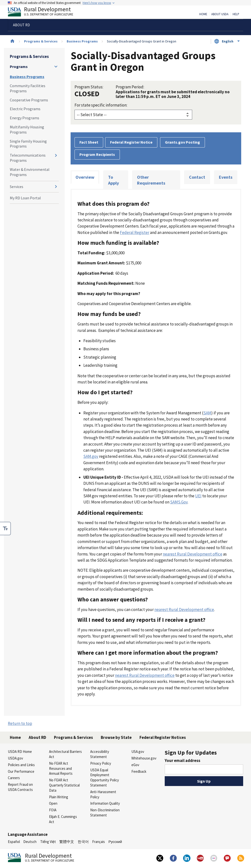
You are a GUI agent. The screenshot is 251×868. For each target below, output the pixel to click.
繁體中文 (67, 842)
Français (99, 842)
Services (17, 187)
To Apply (113, 180)
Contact (197, 177)
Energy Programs (25, 118)
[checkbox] (5, 529)
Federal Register (135, 232)
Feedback (139, 771)
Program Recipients (97, 154)
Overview (85, 177)
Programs (19, 67)
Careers (14, 778)
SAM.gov (91, 456)
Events (226, 177)
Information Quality (105, 803)
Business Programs (82, 41)
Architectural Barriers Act (65, 754)
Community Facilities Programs (28, 88)
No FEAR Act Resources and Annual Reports (61, 768)
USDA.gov (15, 758)
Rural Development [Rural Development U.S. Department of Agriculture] (45, 13)
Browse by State (116, 737)
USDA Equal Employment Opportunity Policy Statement (105, 778)
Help (236, 14)
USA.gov (138, 752)
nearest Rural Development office (193, 554)
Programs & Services (41, 41)
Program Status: (89, 87)
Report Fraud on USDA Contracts (20, 787)
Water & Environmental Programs (30, 172)
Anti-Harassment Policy (103, 794)
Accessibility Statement (100, 754)
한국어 (83, 842)
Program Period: (130, 87)
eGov (135, 765)
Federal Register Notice (131, 142)
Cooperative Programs (29, 100)
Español (14, 842)
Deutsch (30, 842)
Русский (115, 842)
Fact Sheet (89, 142)
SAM (207, 413)
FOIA (53, 810)
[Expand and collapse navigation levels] (56, 67)
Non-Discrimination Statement (105, 813)
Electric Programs (25, 109)
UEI (198, 496)
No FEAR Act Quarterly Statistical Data (64, 785)
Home (203, 14)
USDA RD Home (20, 752)
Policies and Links (21, 765)
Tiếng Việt (48, 842)
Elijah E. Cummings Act (63, 819)
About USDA (220, 14)
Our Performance (21, 771)
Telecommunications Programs (28, 158)
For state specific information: (101, 105)
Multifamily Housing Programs (27, 129)
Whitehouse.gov (144, 758)
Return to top (20, 723)
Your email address (182, 760)
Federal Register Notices (163, 737)
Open (53, 803)
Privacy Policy (101, 763)
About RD (37, 737)
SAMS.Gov (179, 502)
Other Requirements (151, 180)
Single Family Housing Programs (28, 144)
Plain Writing (59, 797)
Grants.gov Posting (182, 142)
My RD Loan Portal (25, 198)
